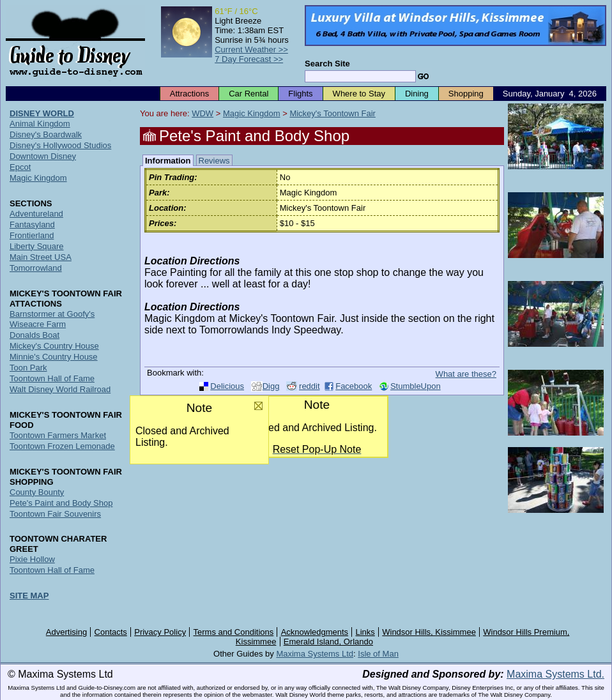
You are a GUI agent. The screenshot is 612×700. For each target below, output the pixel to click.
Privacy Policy (160, 632)
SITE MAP (29, 596)
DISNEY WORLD (42, 113)
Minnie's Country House (54, 357)
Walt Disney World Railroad (60, 389)
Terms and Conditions (234, 632)
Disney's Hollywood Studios (60, 145)
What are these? (466, 374)
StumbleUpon (416, 386)
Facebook (354, 386)
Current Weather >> (251, 49)
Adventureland (36, 214)
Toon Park (28, 368)
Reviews (214, 161)
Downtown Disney (43, 156)
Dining (417, 94)
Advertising (66, 632)
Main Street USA (41, 257)
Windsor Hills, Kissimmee (429, 632)
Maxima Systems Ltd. (555, 674)
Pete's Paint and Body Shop (61, 503)
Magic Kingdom (252, 113)
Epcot (20, 167)
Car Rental (249, 94)
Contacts (111, 632)
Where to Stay (359, 94)
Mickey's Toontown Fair (332, 113)
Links (365, 632)
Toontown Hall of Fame (52, 378)
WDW (203, 113)
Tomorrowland (36, 268)
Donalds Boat (34, 335)
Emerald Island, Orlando (328, 642)
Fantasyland (32, 224)
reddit (310, 386)
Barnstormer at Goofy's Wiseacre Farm (52, 319)
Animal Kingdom (40, 124)
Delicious (227, 386)
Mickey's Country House (54, 346)
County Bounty (37, 492)
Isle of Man (378, 654)
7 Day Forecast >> (249, 59)
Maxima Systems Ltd (315, 654)
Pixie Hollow (32, 559)
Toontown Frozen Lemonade (62, 446)
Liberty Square (37, 246)
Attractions (189, 94)
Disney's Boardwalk (46, 134)
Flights (300, 94)
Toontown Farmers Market (58, 435)
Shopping (466, 94)
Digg (271, 386)
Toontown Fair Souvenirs (55, 514)
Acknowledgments (315, 632)
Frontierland (32, 235)
